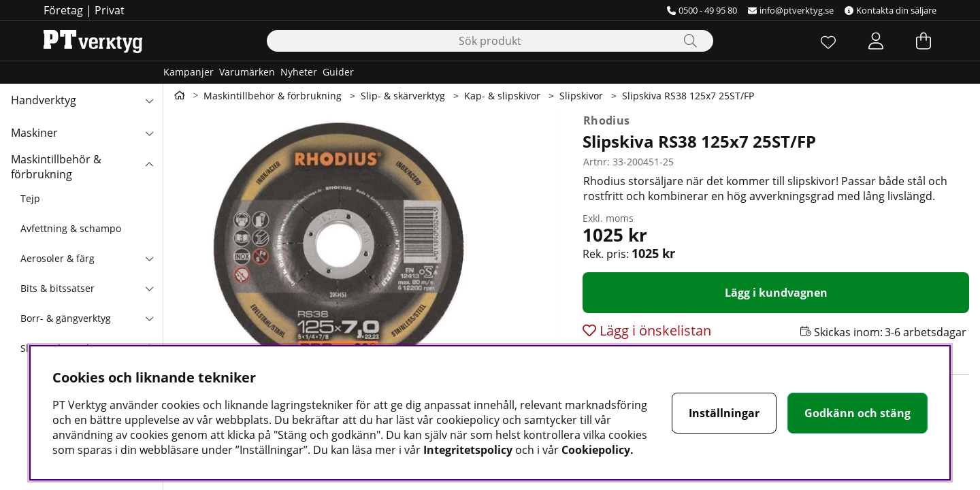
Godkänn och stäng (857, 413)
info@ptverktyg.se (791, 10)
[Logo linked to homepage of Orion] (93, 41)
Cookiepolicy (596, 450)
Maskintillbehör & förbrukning (56, 167)
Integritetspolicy (468, 450)
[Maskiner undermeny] (149, 133)
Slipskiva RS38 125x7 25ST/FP (688, 96)
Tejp (30, 198)
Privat (110, 10)
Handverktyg (44, 100)
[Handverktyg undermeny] (149, 100)
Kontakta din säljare (891, 10)
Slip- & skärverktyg (403, 96)
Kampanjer (189, 72)
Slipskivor (581, 96)
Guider (338, 72)
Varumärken (247, 72)
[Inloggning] (876, 41)
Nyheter (299, 72)
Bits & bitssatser (58, 288)
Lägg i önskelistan (654, 330)
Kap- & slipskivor (502, 96)
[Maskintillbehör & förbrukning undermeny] (149, 165)
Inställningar (724, 413)
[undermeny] (149, 258)
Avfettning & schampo (71, 228)
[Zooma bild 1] (367, 274)
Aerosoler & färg (58, 258)
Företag (63, 10)
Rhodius (606, 120)
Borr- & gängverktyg (66, 318)
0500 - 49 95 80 (702, 10)
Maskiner (34, 133)
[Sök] (490, 41)
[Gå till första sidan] (180, 95)
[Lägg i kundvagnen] (776, 293)
